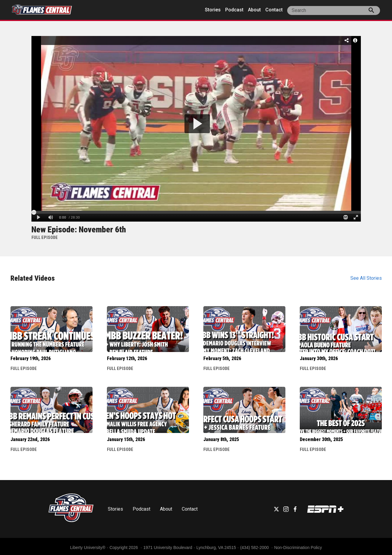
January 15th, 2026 (126, 439)
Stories (213, 10)
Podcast (234, 10)
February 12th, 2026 (127, 358)
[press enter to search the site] (371, 11)
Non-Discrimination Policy (298, 548)
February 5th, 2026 (222, 358)
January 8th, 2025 (221, 439)
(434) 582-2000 (255, 548)
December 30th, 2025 (321, 439)
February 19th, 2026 (31, 358)
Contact (274, 10)
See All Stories (366, 278)
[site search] (334, 10)
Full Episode (24, 369)
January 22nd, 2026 (30, 439)
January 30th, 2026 (319, 358)
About (254, 10)
